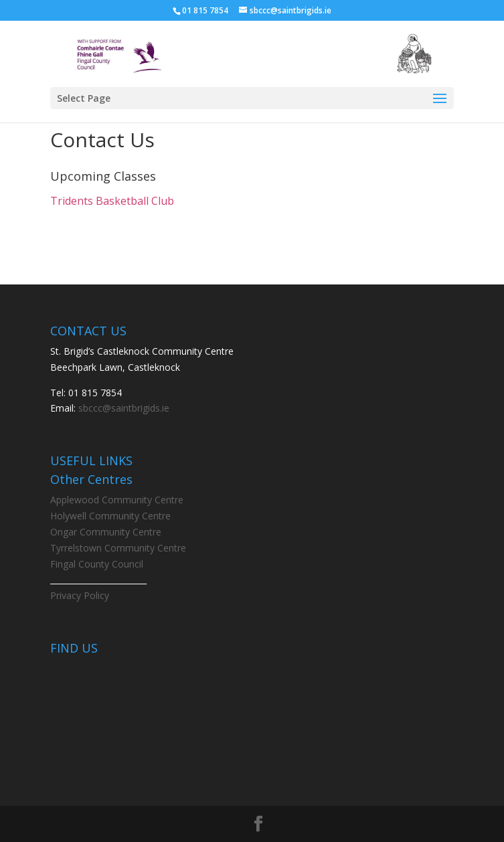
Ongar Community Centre (106, 532)
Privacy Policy (80, 595)
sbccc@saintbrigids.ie (124, 408)
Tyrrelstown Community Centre (118, 548)
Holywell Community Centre (110, 516)
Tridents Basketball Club (112, 201)
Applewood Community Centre (117, 500)
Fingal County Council (97, 564)
